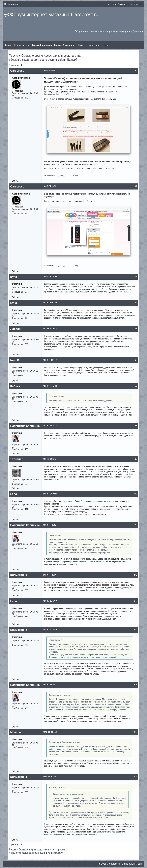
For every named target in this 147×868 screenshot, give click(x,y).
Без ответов (136, 4)
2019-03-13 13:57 (49, 685)
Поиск (80, 45)
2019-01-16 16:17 (49, 575)
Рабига (15, 386)
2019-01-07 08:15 (50, 494)
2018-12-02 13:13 (49, 459)
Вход (107, 45)
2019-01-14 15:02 (49, 525)
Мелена (15, 732)
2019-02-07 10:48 (50, 630)
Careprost (17, 71)
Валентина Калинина (25, 426)
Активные (123, 4)
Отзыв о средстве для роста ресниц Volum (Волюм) (44, 60)
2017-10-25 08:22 (50, 303)
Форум (8, 45)
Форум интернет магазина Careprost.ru (54, 15)
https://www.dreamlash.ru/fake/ (58, 94)
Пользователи (22, 45)
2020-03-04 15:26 (50, 732)
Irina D (15, 360)
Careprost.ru (49, 175)
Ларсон (15, 329)
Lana (13, 494)
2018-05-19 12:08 (50, 386)
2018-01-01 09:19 (50, 360)
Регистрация (93, 45)
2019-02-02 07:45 (50, 601)
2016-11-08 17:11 (49, 70)
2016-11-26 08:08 (50, 276)
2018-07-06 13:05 (50, 426)
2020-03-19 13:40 (50, 777)
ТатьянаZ (17, 459)
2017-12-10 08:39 (50, 329)
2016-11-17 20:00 (49, 186)
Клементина (19, 575)
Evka (13, 277)
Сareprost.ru (113, 864)
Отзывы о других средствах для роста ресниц (51, 56)
